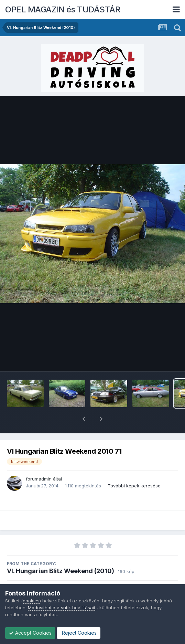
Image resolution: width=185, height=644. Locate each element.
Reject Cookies (79, 633)
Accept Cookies (30, 633)
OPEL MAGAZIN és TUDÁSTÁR (63, 9)
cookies (31, 601)
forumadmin (39, 461)
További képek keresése (134, 468)
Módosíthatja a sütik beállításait (62, 608)
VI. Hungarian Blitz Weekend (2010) (61, 553)
